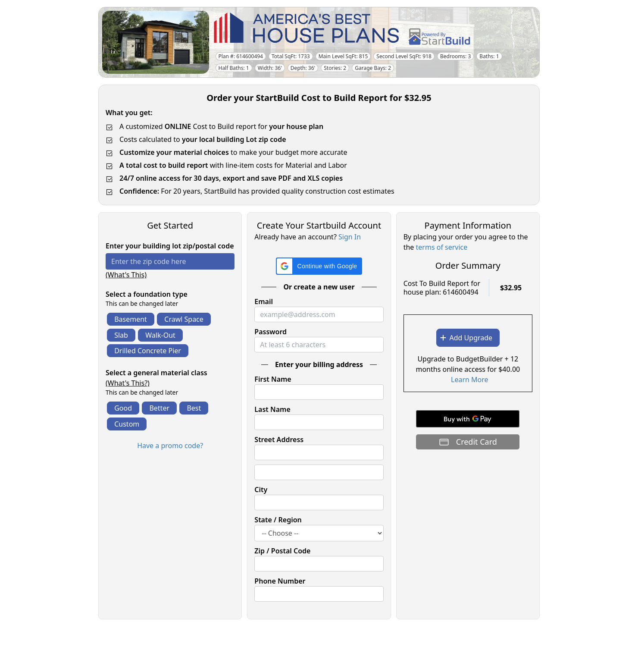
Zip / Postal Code (282, 551)
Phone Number (280, 581)
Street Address (279, 440)
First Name (273, 379)
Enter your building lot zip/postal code (170, 246)
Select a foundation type (147, 294)
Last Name (272, 409)
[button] (319, 266)
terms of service (442, 247)
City (261, 490)
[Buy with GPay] (468, 419)
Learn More (470, 380)
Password (271, 332)
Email (264, 301)
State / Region (278, 520)
